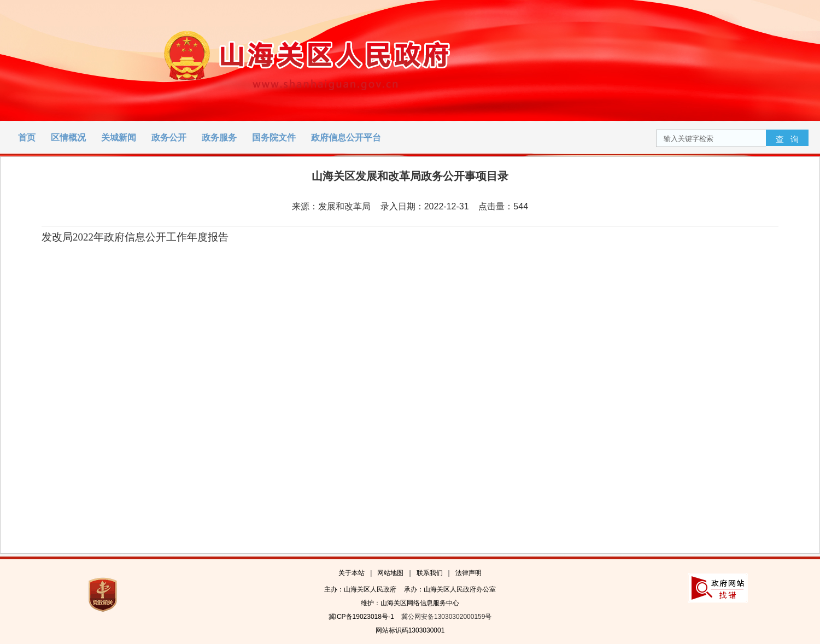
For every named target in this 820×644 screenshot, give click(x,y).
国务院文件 (274, 137)
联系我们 (430, 573)
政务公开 (169, 137)
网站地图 (390, 573)
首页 (27, 137)
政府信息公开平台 (346, 137)
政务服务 (219, 137)
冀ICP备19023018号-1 (361, 617)
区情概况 (68, 137)
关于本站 (352, 573)
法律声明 (468, 573)
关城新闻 (119, 137)
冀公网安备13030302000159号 (446, 617)
